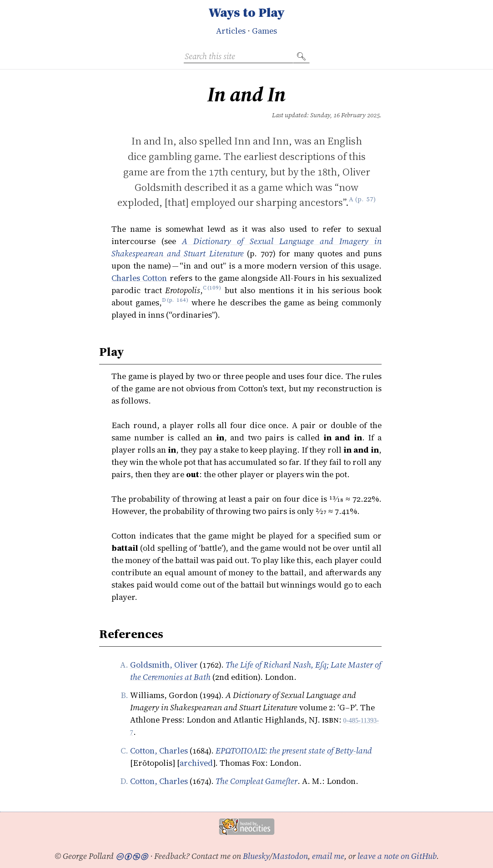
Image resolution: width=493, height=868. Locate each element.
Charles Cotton (139, 278)
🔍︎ (301, 56)
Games (264, 31)
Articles (231, 31)
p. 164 (178, 302)
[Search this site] (238, 56)
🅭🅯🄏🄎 (132, 856)
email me (328, 856)
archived (196, 763)
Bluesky (256, 856)
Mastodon (290, 856)
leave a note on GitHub (397, 856)
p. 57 (365, 202)
